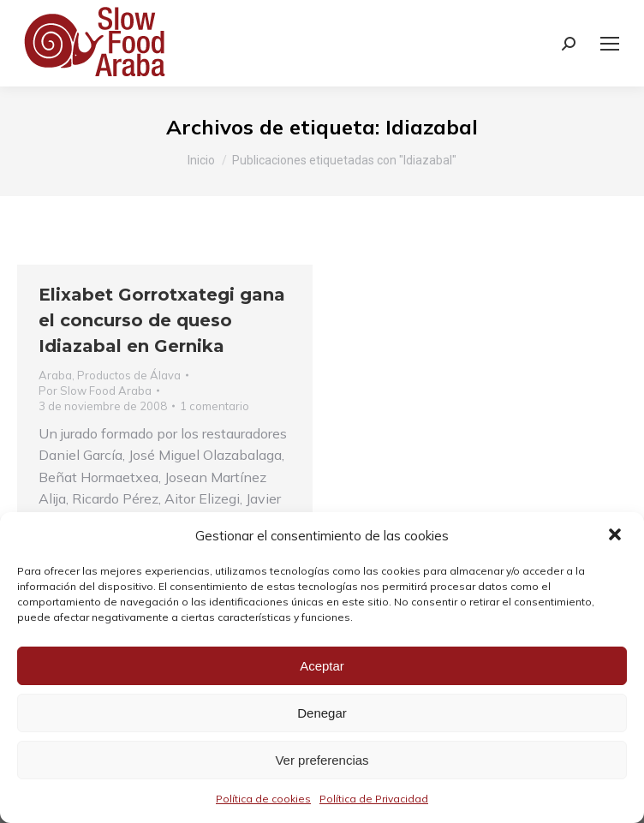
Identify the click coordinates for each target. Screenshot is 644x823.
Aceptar (322, 666)
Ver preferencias (322, 760)
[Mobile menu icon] (610, 44)
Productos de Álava (129, 375)
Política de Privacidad (374, 799)
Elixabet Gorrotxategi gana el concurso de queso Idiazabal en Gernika (162, 320)
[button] (617, 536)
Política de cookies (263, 799)
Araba (55, 375)
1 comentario (215, 406)
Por (95, 391)
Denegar (322, 713)
